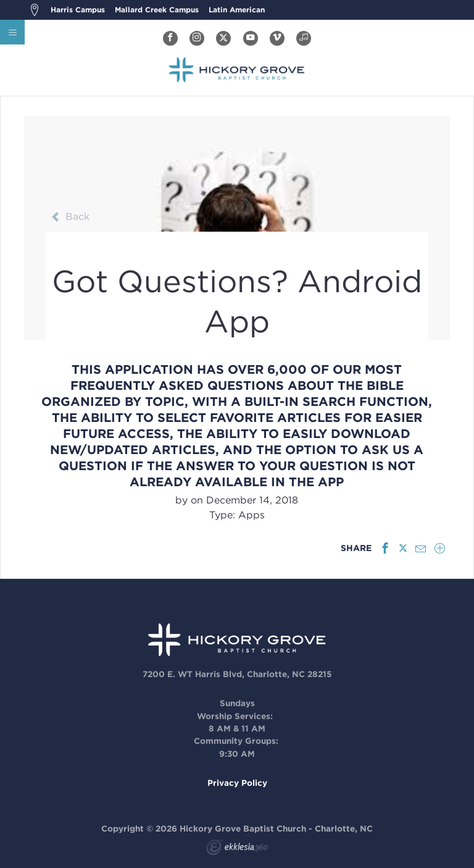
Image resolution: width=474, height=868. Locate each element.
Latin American (237, 10)
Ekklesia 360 (237, 849)
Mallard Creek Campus (157, 10)
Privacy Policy (237, 783)
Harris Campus (78, 10)
